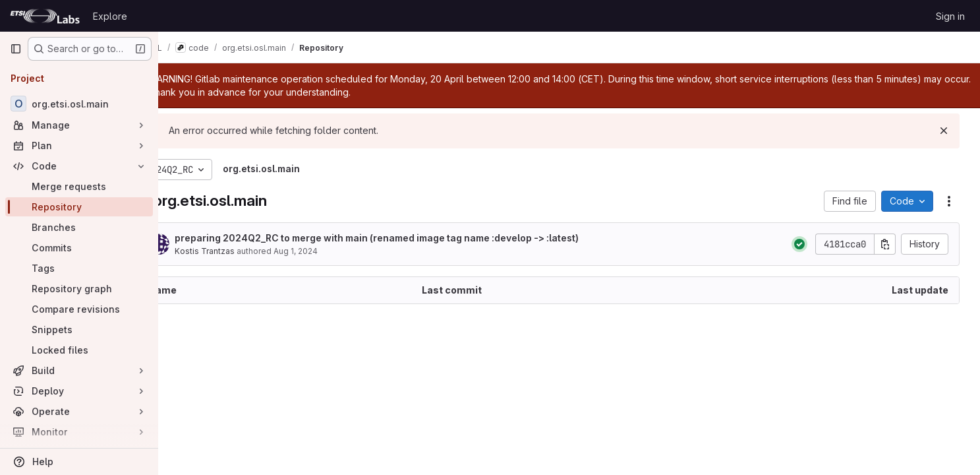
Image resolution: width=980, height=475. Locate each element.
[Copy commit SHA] (890, 244)
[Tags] (79, 268)
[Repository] (79, 207)
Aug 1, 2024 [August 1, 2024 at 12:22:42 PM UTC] (332, 251)
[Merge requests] (79, 186)
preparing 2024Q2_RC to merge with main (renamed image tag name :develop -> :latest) (414, 238)
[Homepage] (45, 16)
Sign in (950, 16)
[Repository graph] (79, 289)
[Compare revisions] (79, 309)
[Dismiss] (948, 131)
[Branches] (79, 227)
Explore (110, 16)
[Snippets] (79, 330)
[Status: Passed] (804, 244)
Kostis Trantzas (242, 251)
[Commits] (79, 248)
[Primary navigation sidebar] (16, 49)
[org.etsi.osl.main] (79, 104)
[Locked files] (79, 350)
